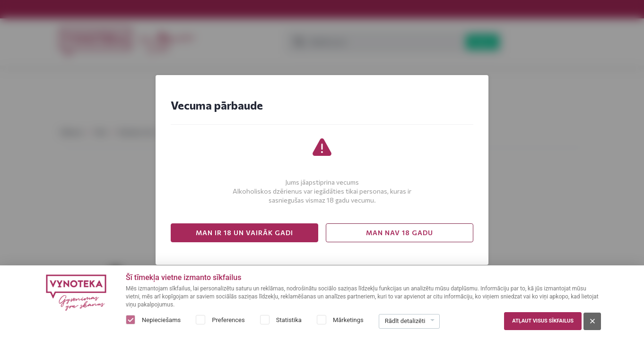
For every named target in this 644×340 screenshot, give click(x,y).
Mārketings (348, 320)
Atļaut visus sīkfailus (543, 321)
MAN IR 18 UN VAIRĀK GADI (244, 233)
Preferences (228, 320)
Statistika (289, 320)
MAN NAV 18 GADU (400, 233)
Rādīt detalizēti (405, 321)
